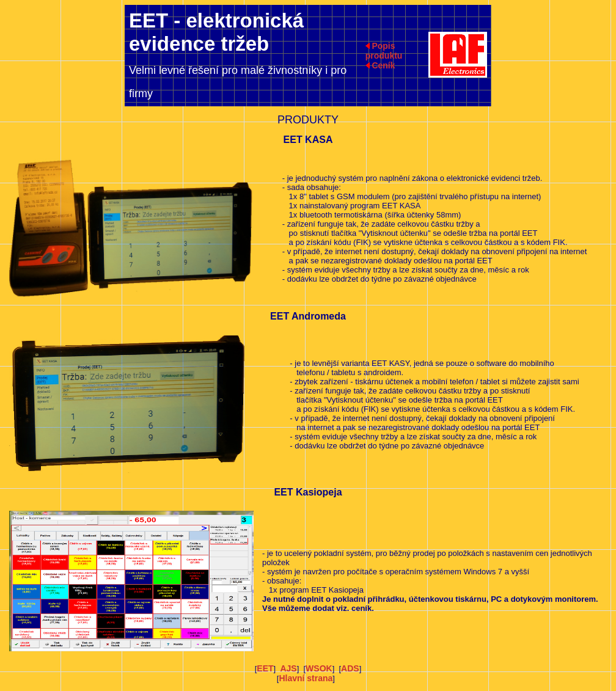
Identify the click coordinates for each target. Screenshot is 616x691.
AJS (288, 668)
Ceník (383, 65)
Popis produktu (384, 51)
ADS (350, 668)
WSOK (319, 668)
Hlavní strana (306, 678)
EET (265, 668)
